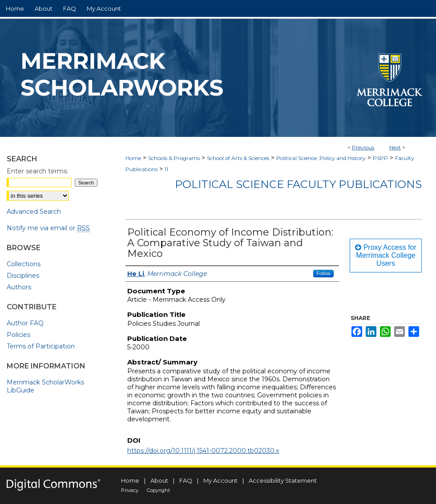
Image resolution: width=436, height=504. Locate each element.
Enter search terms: (37, 171)
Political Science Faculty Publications (298, 184)
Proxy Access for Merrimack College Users (386, 255)
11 (166, 169)
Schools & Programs (174, 158)
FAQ (186, 480)
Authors (19, 287)
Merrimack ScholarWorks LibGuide (45, 386)
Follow (323, 273)
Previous (363, 147)
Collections (24, 264)
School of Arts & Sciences (238, 158)
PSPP (380, 158)
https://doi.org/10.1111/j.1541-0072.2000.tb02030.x (203, 451)
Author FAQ (25, 323)
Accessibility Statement (283, 480)
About (159, 480)
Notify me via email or (48, 228)
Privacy (130, 490)
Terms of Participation (41, 346)
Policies (18, 335)
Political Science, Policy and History (321, 158)
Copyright (158, 490)
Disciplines (23, 276)
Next (395, 147)
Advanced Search (34, 212)
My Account (220, 480)
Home (133, 158)
